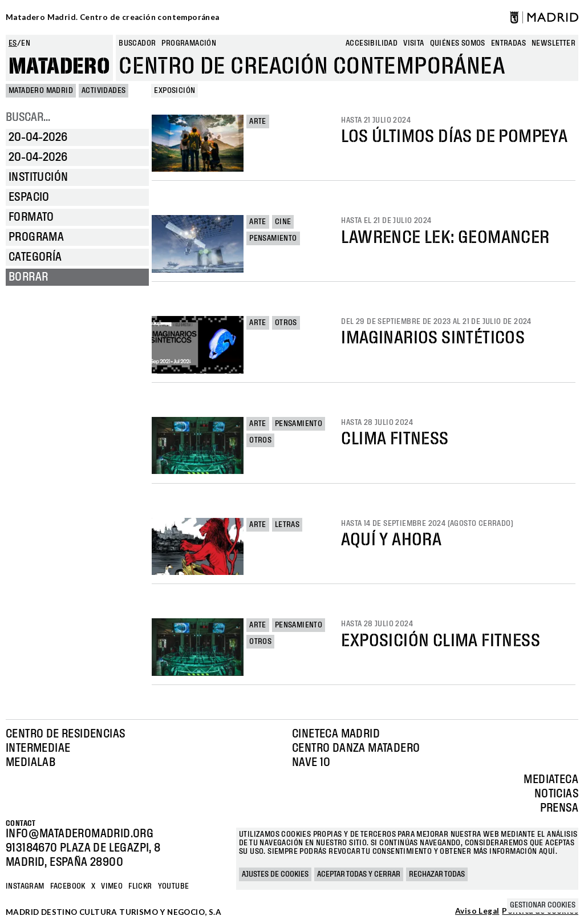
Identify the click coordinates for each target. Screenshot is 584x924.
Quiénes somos (458, 43)
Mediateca (551, 780)
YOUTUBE (174, 886)
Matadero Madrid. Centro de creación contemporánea (113, 17)
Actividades (104, 91)
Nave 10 (311, 763)
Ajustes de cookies (275, 874)
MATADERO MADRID (41, 91)
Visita (413, 43)
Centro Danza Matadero (356, 748)
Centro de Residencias (65, 734)
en (26, 43)
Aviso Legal (477, 911)
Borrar (28, 277)
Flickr (140, 886)
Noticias (556, 794)
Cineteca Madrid (336, 734)
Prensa (559, 808)
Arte (258, 121)
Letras (287, 525)
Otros (286, 323)
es (13, 43)
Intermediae (38, 748)
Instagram (25, 886)
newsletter (553, 43)
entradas (508, 43)
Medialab (31, 763)
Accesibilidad (372, 43)
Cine (283, 222)
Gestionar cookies (543, 905)
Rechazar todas (437, 874)
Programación (189, 43)
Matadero (59, 67)
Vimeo (112, 886)
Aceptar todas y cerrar (359, 874)
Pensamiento (273, 238)
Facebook (68, 886)
